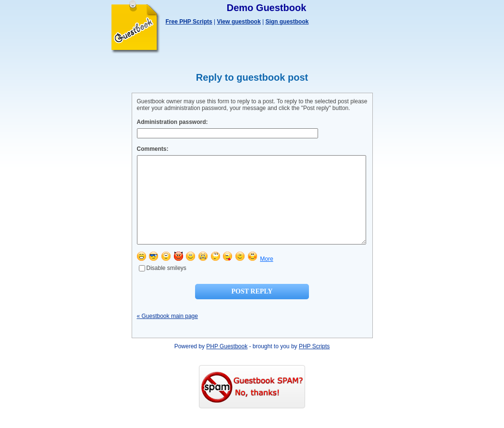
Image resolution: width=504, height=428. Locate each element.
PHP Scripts (314, 364)
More (266, 276)
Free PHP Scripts (189, 22)
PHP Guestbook (227, 364)
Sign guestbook (287, 22)
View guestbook (239, 22)
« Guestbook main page (167, 333)
